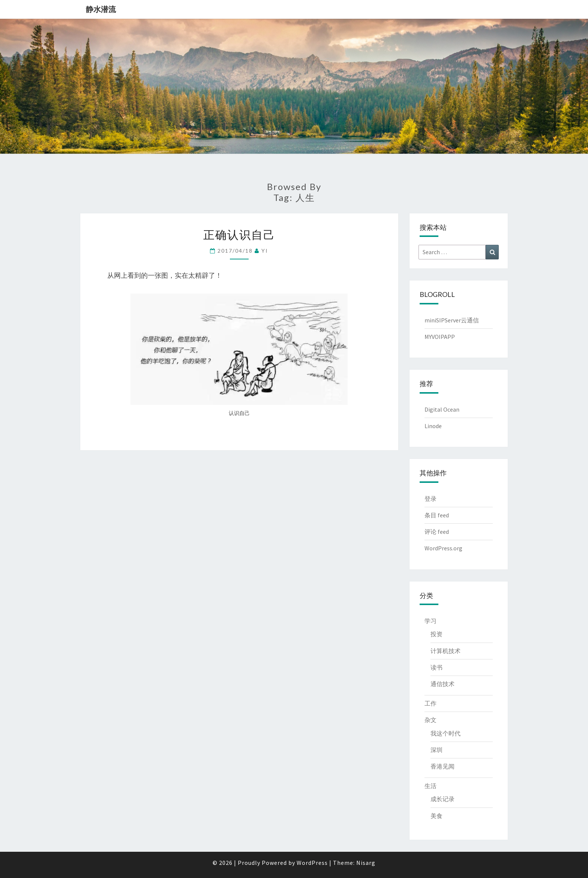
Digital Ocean (442, 409)
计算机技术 (445, 651)
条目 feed (437, 515)
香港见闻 (442, 766)
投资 (436, 634)
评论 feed (437, 532)
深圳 (436, 750)
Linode (433, 426)
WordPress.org (443, 548)
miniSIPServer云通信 (452, 320)
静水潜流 (101, 9)
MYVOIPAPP (440, 337)
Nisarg (366, 863)
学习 (430, 621)
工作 (430, 703)
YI (265, 251)
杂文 (430, 720)
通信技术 (442, 684)
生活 (430, 786)
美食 (436, 816)
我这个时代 (445, 733)
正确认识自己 (239, 234)
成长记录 (442, 799)
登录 (430, 499)
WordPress (312, 863)
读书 (436, 667)
